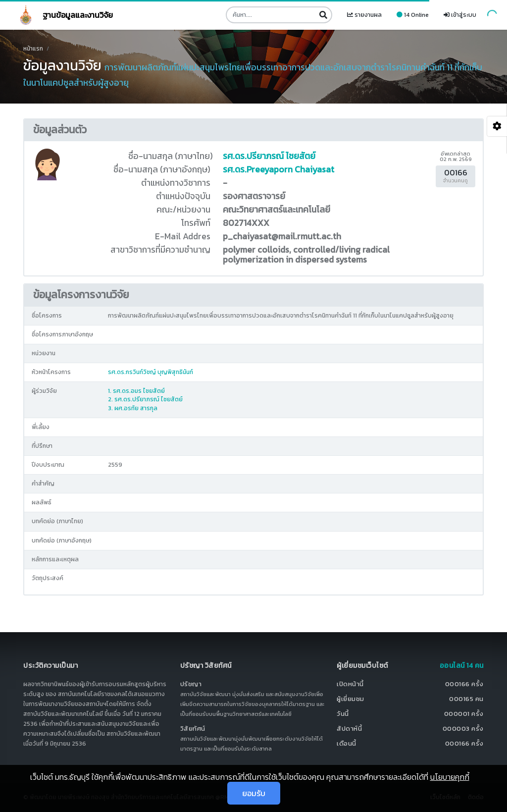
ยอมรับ (254, 793)
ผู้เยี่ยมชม (351, 699)
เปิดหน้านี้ (350, 684)
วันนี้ (343, 714)
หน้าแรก (33, 49)
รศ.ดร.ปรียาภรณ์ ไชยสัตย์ (269, 156)
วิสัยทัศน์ (193, 729)
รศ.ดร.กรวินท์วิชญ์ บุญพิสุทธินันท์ (151, 372)
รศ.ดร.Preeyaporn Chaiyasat (279, 169)
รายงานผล (364, 15)
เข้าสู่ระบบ (460, 15)
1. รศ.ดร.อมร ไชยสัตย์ (136, 391)
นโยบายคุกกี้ (450, 777)
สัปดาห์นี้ (349, 729)
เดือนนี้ (347, 743)
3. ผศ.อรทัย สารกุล (133, 408)
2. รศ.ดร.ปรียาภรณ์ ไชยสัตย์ (145, 399)
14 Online (413, 15)
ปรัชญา (191, 684)
